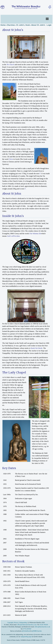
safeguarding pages (26, 637)
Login (49, 25)
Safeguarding (23, 623)
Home (3, 25)
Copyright (10, 623)
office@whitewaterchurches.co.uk (27, 625)
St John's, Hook (23, 25)
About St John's (38, 25)
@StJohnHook (26, 631)
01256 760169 (44, 625)
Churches (11, 25)
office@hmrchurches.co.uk (42, 627)
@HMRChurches (37, 631)
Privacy (16, 623)
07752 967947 (27, 629)
